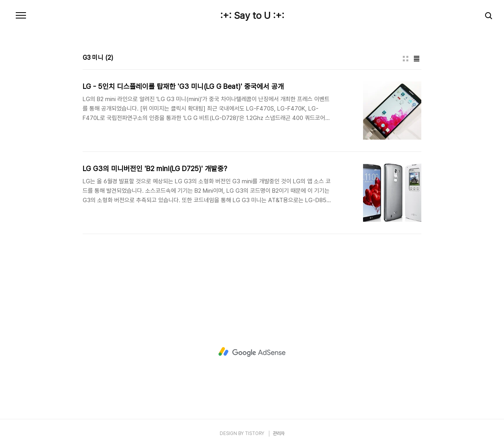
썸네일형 (406, 59)
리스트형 (417, 59)
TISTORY (255, 433)
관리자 (279, 433)
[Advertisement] (252, 352)
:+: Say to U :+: (252, 16)
